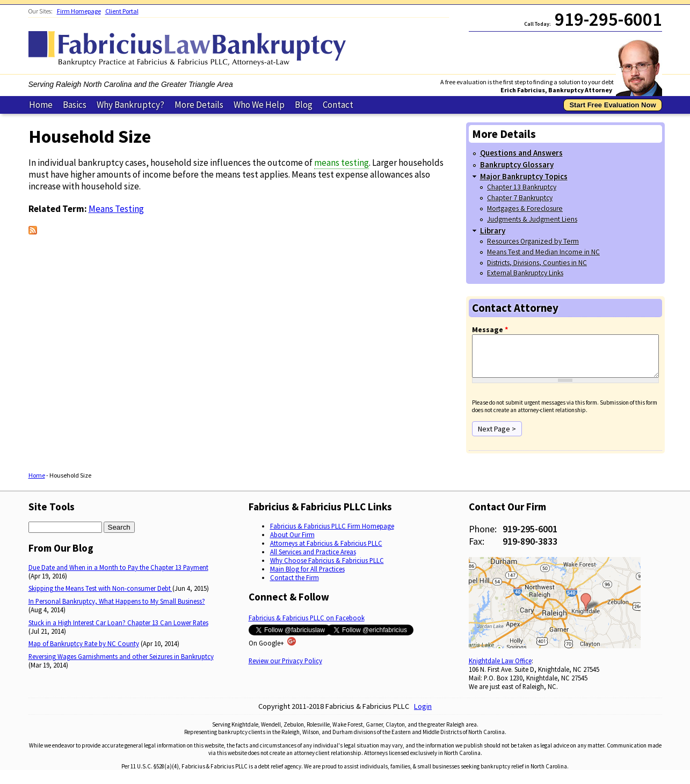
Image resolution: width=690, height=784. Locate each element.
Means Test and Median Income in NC (543, 252)
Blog (304, 105)
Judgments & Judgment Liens (532, 219)
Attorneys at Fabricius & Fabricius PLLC (326, 551)
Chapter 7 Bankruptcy (520, 198)
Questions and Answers (521, 153)
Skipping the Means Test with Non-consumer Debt (100, 596)
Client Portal (122, 11)
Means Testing (116, 209)
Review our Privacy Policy (285, 669)
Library (493, 230)
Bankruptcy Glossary (517, 164)
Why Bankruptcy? (130, 105)
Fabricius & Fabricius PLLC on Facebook (307, 626)
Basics (75, 105)
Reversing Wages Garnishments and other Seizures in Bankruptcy (121, 664)
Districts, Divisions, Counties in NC (537, 263)
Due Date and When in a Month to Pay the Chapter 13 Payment (118, 575)
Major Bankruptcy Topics (524, 176)
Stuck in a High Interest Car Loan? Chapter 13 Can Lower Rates (118, 631)
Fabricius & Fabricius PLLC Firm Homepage (332, 534)
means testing (342, 163)
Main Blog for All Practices (307, 577)
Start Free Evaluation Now (612, 105)
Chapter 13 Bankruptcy (522, 187)
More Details (199, 105)
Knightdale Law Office (500, 669)
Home (41, 105)
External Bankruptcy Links (525, 273)
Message (490, 329)
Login (423, 714)
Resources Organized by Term (533, 241)
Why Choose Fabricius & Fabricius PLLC (327, 568)
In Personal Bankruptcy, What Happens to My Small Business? (117, 609)
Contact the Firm (295, 585)
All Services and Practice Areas (313, 560)
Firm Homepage (79, 11)
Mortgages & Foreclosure (525, 208)
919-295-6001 (530, 537)
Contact (338, 105)
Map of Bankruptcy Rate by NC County (84, 651)
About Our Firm (292, 543)
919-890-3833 (530, 549)
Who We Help (259, 105)
